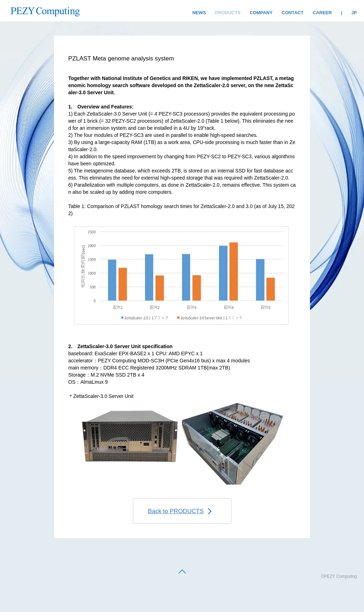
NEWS (199, 13)
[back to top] (182, 572)
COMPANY (261, 13)
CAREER (322, 13)
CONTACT (293, 13)
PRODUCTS (228, 13)
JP (354, 13)
